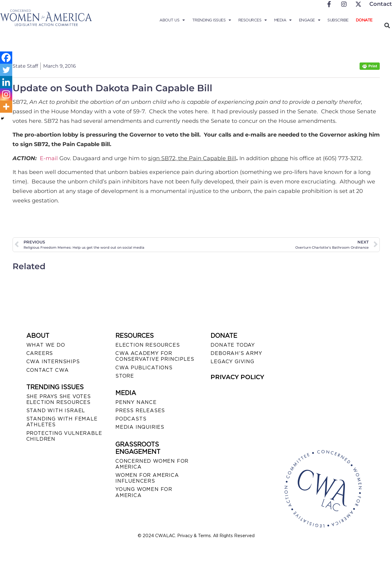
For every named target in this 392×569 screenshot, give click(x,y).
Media (283, 20)
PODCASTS (131, 419)
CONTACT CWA (48, 370)
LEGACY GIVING (232, 362)
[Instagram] (6, 94)
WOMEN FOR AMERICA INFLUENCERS (147, 478)
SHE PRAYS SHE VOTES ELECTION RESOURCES (59, 399)
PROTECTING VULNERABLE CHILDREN (64, 436)
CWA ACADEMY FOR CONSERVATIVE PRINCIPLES (155, 356)
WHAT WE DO (46, 345)
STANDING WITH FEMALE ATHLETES (62, 422)
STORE (125, 376)
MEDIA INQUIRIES (140, 427)
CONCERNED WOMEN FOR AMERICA (152, 464)
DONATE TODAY (233, 345)
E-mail (49, 158)
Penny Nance (136, 402)
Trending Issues (212, 20)
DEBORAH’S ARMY (236, 353)
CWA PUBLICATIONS (144, 368)
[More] (6, 107)
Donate (364, 20)
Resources (253, 20)
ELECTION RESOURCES (147, 345)
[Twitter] (6, 70)
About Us (172, 20)
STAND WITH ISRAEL (56, 411)
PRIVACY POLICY (237, 377)
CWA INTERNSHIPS (53, 362)
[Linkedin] (6, 82)
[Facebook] (6, 58)
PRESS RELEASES (140, 411)
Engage (310, 20)
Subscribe (338, 20)
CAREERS (40, 353)
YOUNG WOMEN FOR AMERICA (144, 492)
